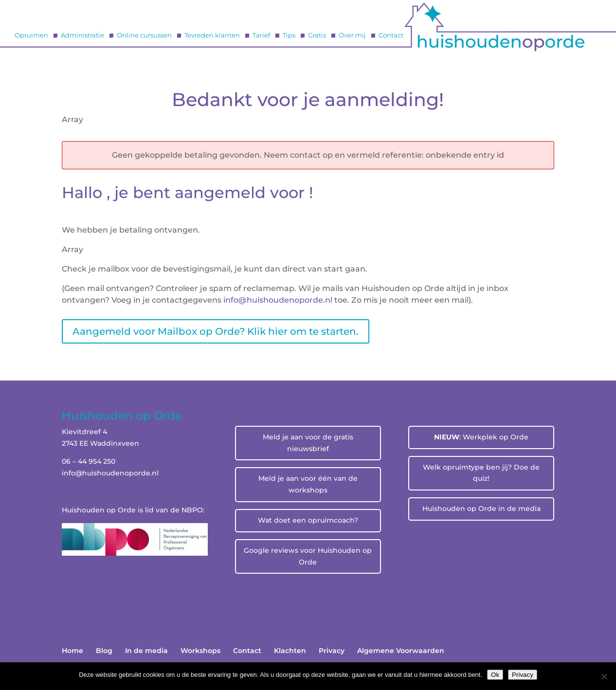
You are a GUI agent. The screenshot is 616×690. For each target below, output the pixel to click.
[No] (604, 676)
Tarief (261, 35)
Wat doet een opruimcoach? (308, 520)
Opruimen (31, 35)
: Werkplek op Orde (481, 437)
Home (72, 651)
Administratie (82, 35)
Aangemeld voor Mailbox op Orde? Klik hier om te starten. (216, 331)
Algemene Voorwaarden (401, 651)
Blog (104, 651)
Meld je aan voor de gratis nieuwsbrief (308, 443)
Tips (289, 35)
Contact (391, 35)
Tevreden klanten (212, 35)
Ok (495, 675)
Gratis (317, 35)
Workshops (200, 651)
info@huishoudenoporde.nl (110, 473)
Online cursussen (144, 35)
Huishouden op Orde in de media (481, 508)
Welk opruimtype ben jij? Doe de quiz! (481, 473)
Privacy (332, 651)
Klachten (290, 651)
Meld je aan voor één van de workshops (308, 484)
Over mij (352, 35)
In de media (146, 651)
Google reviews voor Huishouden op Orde (308, 556)
